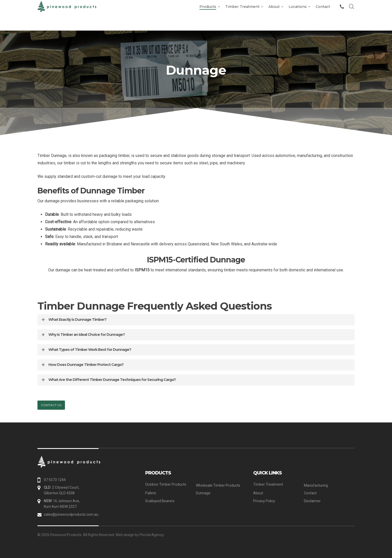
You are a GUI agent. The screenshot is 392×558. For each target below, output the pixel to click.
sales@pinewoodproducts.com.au (71, 514)
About (258, 493)
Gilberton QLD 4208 (59, 493)
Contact (310, 493)
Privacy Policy (264, 501)
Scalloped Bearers (160, 501)
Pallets (151, 493)
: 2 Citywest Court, (62, 487)
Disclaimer (312, 501)
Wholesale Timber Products (218, 485)
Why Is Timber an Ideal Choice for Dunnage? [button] (83, 335)
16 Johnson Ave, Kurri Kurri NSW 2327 (62, 504)
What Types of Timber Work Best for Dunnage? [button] (86, 350)
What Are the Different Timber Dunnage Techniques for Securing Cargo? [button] (108, 380)
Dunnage (203, 493)
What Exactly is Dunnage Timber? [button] (74, 320)
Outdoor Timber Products (166, 484)
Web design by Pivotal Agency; (140, 535)
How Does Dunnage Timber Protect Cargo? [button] (82, 365)
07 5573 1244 (55, 480)
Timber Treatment (268, 484)
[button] (51, 405)
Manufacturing (316, 485)
